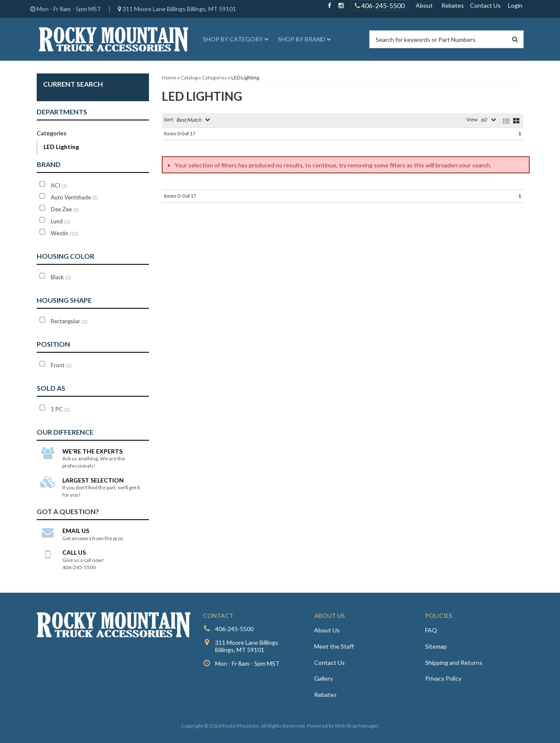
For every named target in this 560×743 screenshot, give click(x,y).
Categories (52, 133)
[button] (234, 39)
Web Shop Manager (356, 726)
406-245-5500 (234, 629)
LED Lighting (61, 147)
